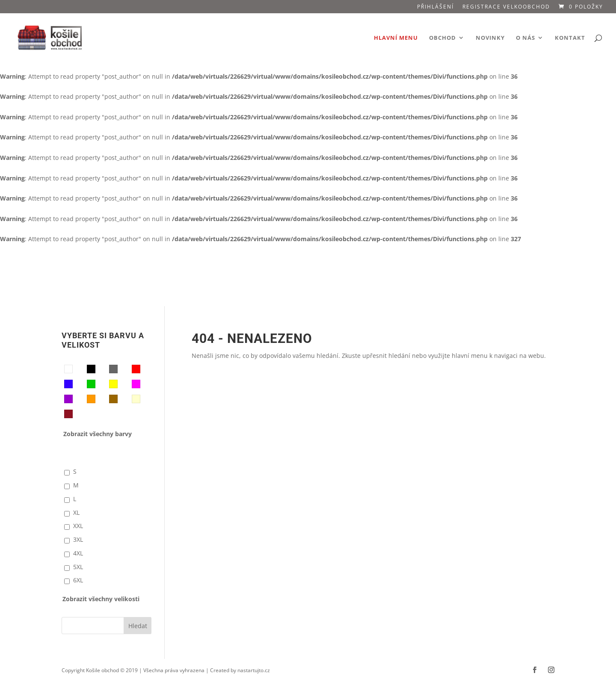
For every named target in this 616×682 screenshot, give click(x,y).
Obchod (443, 38)
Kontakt (570, 38)
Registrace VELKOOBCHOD (506, 7)
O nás (526, 38)
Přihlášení (435, 7)
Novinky (490, 38)
